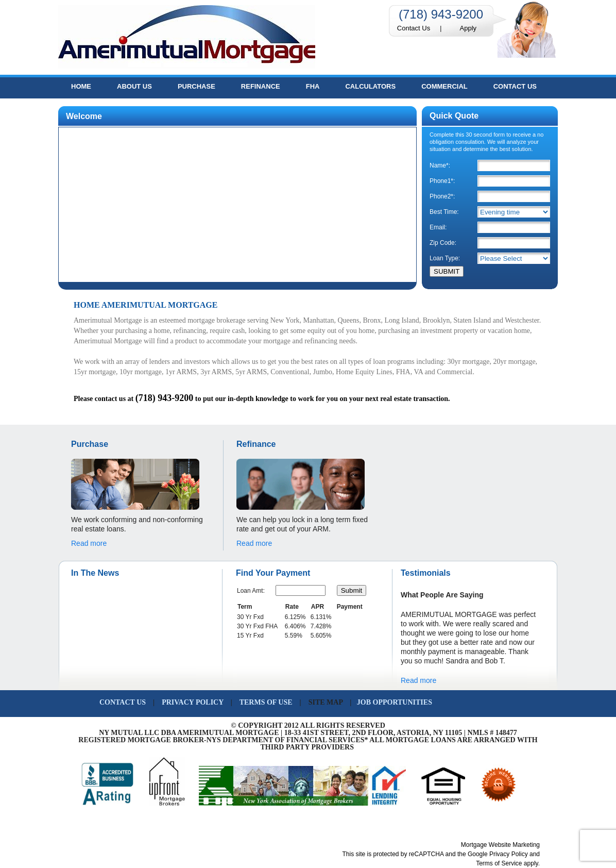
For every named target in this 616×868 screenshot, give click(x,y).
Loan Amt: (251, 591)
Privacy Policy (509, 854)
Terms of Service (499, 863)
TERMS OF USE (266, 702)
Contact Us (414, 28)
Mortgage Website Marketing (500, 845)
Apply (468, 28)
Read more (89, 543)
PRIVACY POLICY (193, 702)
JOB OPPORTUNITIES (395, 702)
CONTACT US (123, 702)
